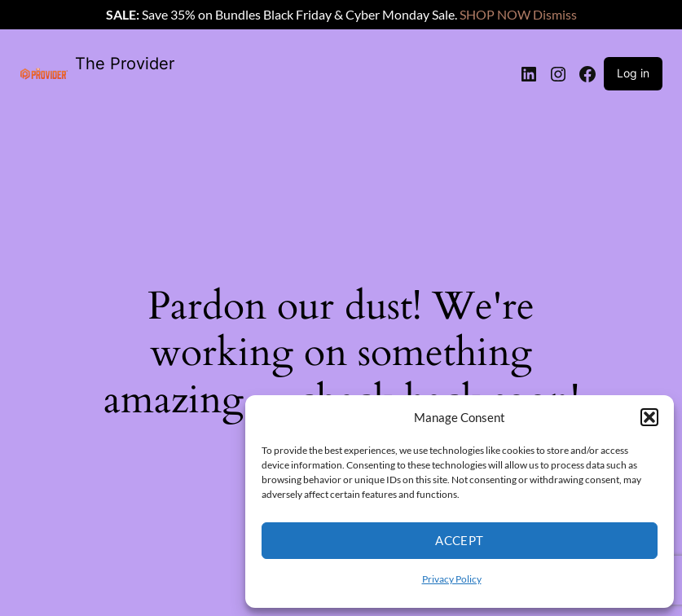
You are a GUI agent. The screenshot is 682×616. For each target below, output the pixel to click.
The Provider (125, 64)
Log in (633, 73)
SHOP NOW (495, 14)
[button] (649, 417)
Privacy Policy (452, 579)
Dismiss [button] (555, 14)
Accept (460, 540)
